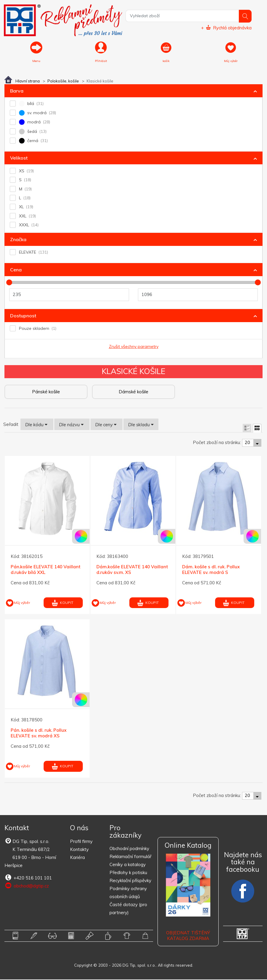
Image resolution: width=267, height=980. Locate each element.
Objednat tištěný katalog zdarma (188, 936)
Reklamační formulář (130, 857)
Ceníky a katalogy (128, 865)
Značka (18, 240)
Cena (16, 270)
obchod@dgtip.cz (27, 886)
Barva (17, 91)
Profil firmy (81, 842)
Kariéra (77, 858)
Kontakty (79, 850)
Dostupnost (23, 316)
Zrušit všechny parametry (134, 347)
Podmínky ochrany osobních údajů (128, 893)
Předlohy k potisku (128, 873)
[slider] (9, 283)
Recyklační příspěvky (130, 881)
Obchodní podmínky (129, 849)
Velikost (19, 158)
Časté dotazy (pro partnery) (128, 909)
